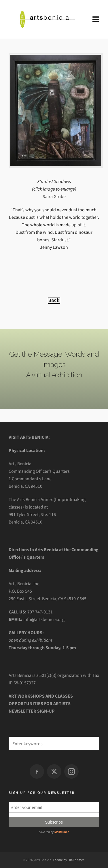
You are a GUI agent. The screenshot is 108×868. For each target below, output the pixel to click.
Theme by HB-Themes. (69, 860)
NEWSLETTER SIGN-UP (32, 711)
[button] (92, 743)
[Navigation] (96, 19)
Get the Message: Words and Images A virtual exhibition (54, 365)
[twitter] (54, 771)
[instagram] (71, 771)
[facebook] (37, 771)
